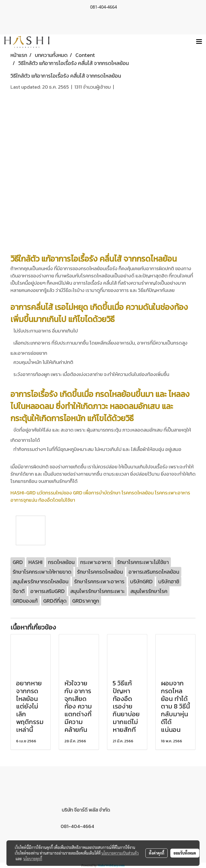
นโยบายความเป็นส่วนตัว (120, 853)
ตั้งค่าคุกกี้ (157, 853)
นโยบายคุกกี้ (33, 859)
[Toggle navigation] (199, 42)
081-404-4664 (77, 826)
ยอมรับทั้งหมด (185, 853)
